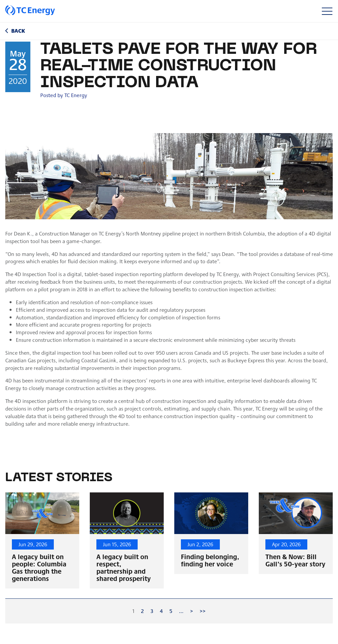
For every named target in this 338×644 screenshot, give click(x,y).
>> (203, 611)
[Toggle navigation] (327, 11)
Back (18, 31)
